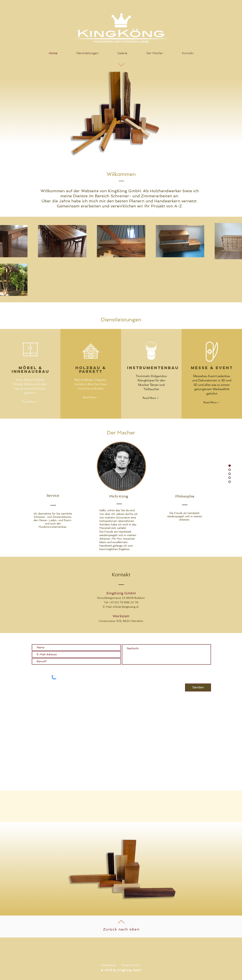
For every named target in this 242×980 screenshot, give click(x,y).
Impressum (109, 965)
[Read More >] (30, 402)
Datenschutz (131, 965)
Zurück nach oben (121, 929)
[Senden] (198, 687)
